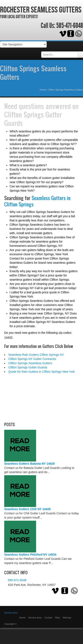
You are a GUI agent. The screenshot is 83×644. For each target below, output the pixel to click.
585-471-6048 (70, 26)
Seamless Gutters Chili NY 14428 (27, 509)
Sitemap (67, 618)
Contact (48, 618)
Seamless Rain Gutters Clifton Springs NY (36, 355)
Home (43, 90)
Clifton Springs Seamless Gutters (33, 73)
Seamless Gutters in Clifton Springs (37, 201)
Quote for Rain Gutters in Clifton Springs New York (42, 372)
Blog (58, 618)
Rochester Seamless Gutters (41, 10)
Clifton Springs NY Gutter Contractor (32, 359)
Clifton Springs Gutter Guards (33, 119)
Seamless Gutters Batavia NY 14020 (30, 464)
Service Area (35, 618)
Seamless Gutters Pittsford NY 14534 (30, 555)
